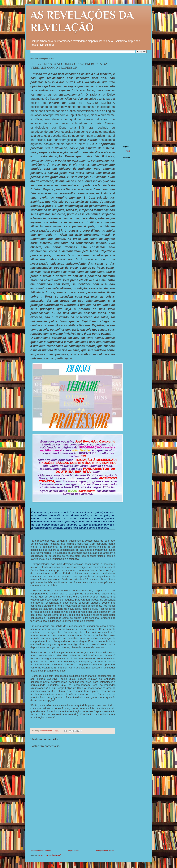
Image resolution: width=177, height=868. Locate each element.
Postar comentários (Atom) (49, 855)
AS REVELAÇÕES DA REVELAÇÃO (82, 21)
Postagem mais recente (41, 851)
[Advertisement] (73, 828)
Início (128, 151)
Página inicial (73, 851)
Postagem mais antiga (104, 851)
